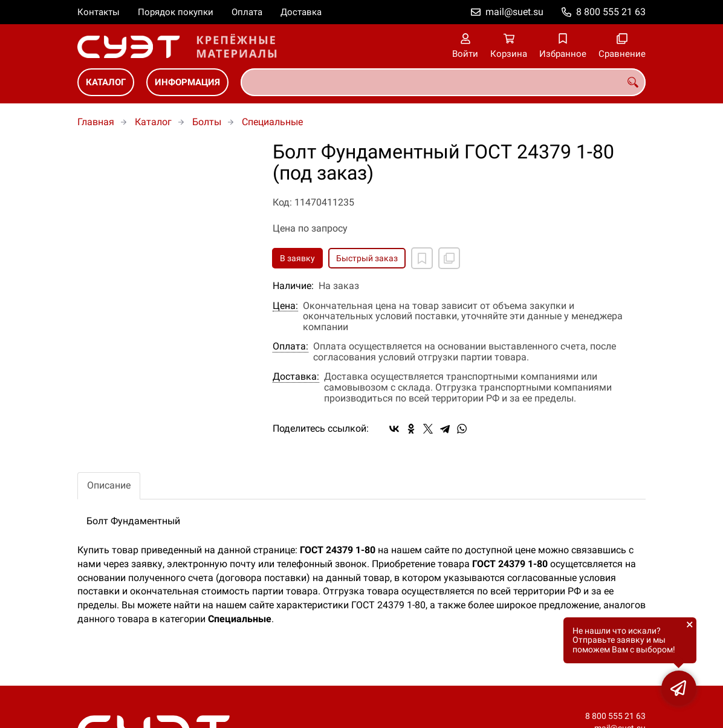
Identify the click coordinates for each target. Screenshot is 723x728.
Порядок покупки (176, 12)
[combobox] (443, 82)
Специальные (272, 122)
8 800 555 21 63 (611, 12)
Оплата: (290, 346)
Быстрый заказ (367, 258)
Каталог (106, 82)
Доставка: (296, 377)
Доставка (301, 12)
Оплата (247, 12)
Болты (207, 122)
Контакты (99, 12)
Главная (96, 122)
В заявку (297, 258)
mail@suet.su (514, 12)
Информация (187, 82)
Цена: (285, 306)
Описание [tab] (109, 485)
